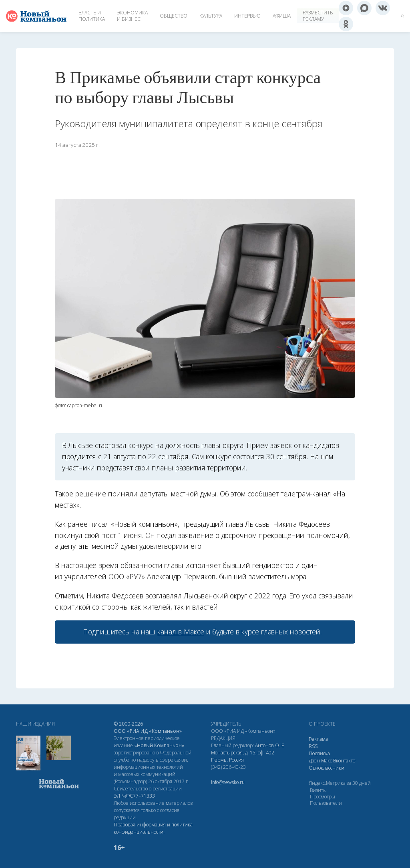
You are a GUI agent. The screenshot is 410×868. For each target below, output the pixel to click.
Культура (211, 16)
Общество (174, 16)
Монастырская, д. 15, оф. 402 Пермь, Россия (243, 756)
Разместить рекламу (318, 16)
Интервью (247, 16)
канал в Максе (181, 632)
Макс (327, 761)
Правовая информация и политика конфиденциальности (153, 828)
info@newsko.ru (228, 782)
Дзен (314, 761)
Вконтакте (344, 761)
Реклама (318, 739)
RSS (313, 746)
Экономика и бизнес (132, 16)
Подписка (319, 753)
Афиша (282, 16)
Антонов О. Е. (270, 745)
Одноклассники (327, 768)
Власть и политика (92, 16)
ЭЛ (134, 796)
